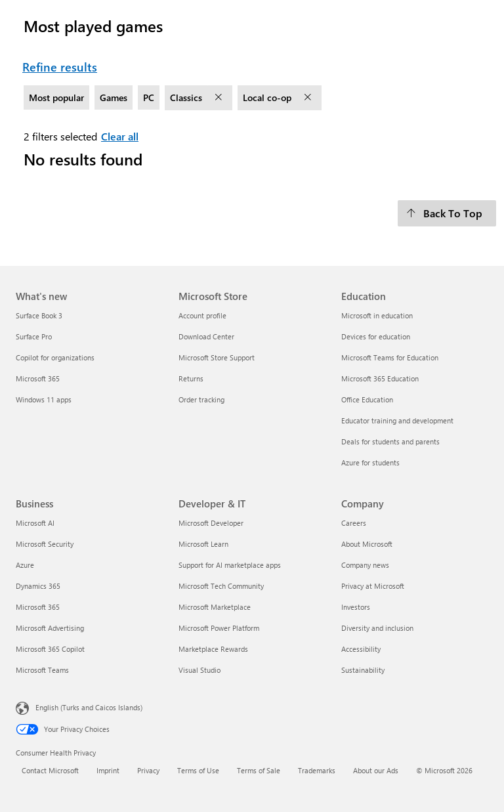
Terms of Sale (259, 770)
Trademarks (317, 770)
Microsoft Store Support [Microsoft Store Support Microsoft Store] (217, 357)
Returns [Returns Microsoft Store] (191, 378)
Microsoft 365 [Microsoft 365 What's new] (38, 378)
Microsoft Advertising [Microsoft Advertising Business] (50, 628)
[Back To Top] (447, 213)
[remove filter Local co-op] (309, 98)
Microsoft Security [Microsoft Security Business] (45, 544)
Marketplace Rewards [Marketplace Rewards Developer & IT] (213, 649)
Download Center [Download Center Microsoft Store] (206, 336)
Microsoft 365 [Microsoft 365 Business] (38, 607)
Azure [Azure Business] (25, 565)
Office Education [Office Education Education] (367, 399)
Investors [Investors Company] (356, 607)
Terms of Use (198, 770)
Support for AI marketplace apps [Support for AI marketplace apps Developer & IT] (230, 565)
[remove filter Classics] (220, 98)
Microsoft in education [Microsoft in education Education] (377, 315)
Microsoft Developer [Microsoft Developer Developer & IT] (211, 523)
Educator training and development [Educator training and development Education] (397, 420)
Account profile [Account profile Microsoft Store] (202, 315)
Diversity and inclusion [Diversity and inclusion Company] (377, 628)
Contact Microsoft (50, 770)
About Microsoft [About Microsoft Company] (367, 544)
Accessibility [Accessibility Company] (361, 649)
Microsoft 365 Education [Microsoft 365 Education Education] (380, 378)
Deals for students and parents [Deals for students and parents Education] (390, 441)
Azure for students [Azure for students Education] (370, 462)
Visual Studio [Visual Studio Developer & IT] (199, 670)
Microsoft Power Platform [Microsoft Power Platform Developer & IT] (219, 628)
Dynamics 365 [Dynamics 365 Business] (38, 586)
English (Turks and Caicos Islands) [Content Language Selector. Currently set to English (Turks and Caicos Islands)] (89, 707)
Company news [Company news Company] (365, 565)
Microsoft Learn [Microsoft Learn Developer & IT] (203, 544)
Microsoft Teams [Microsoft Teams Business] (42, 670)
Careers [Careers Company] (354, 523)
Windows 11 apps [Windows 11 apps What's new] (44, 399)
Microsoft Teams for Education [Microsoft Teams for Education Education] (390, 357)
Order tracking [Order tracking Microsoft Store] (201, 399)
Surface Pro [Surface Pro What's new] (34, 336)
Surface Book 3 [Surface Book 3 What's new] (39, 315)
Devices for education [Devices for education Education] (376, 336)
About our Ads (376, 770)
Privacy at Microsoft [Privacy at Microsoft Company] (373, 586)
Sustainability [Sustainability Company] (363, 670)
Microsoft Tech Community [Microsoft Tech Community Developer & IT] (221, 586)
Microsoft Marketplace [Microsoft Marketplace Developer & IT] (215, 607)
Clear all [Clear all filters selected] (120, 136)
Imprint (108, 770)
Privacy (148, 770)
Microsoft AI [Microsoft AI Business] (35, 523)
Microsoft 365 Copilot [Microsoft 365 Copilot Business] (50, 649)
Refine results (60, 67)
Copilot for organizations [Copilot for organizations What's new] (55, 357)
